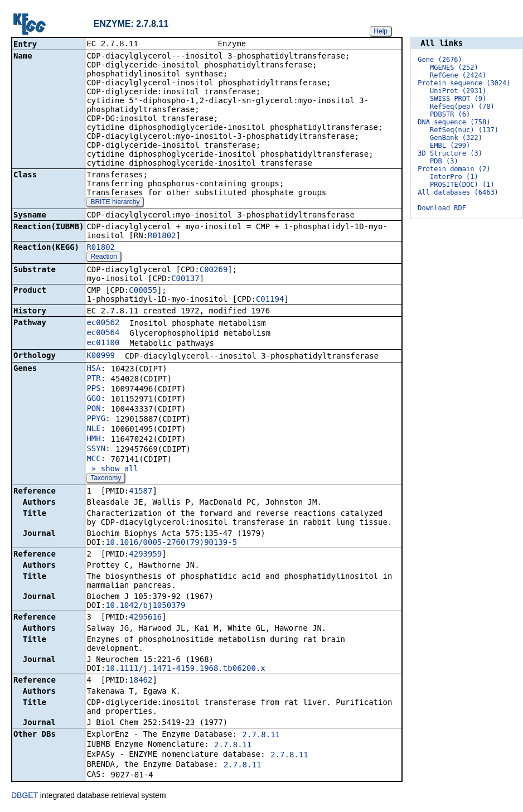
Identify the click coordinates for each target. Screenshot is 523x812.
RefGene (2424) (458, 75)
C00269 (214, 270)
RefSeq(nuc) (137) (464, 130)
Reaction (103, 258)
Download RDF (442, 208)
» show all (112, 470)
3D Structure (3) (450, 153)
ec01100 (103, 344)
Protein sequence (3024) (464, 83)
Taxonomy (106, 479)
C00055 (143, 291)
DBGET (25, 796)
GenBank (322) (456, 138)
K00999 (101, 356)
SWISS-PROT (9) (458, 99)
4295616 (145, 618)
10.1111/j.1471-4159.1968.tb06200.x (185, 669)
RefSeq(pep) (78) (462, 107)
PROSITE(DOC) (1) (462, 185)
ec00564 (103, 333)
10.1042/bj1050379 (145, 606)
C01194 (270, 300)
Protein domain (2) (454, 169)
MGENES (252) (454, 67)
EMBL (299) (450, 146)
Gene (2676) (440, 60)
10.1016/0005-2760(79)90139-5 (171, 543)
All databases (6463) (458, 192)
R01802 (162, 236)
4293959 (145, 555)
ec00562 (103, 323)
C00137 (185, 279)
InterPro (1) (454, 177)
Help (381, 31)
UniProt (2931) (458, 91)
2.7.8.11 (261, 736)
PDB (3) (444, 161)
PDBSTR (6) (450, 114)
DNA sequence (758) (454, 122)
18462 (141, 681)
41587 (141, 492)
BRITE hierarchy (115, 203)
